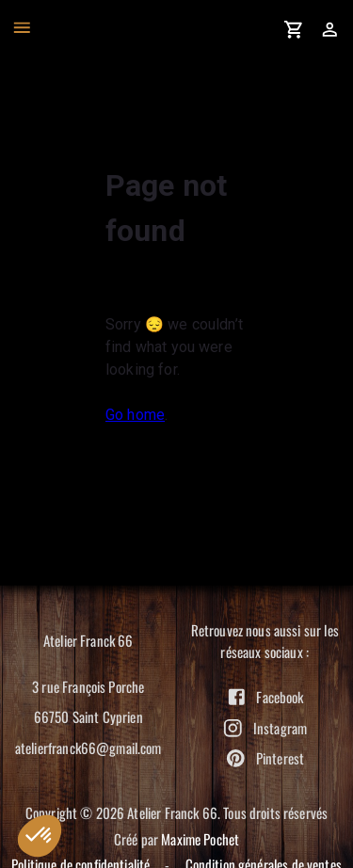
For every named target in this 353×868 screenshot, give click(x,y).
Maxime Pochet (200, 839)
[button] (40, 836)
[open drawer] (22, 28)
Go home (135, 415)
